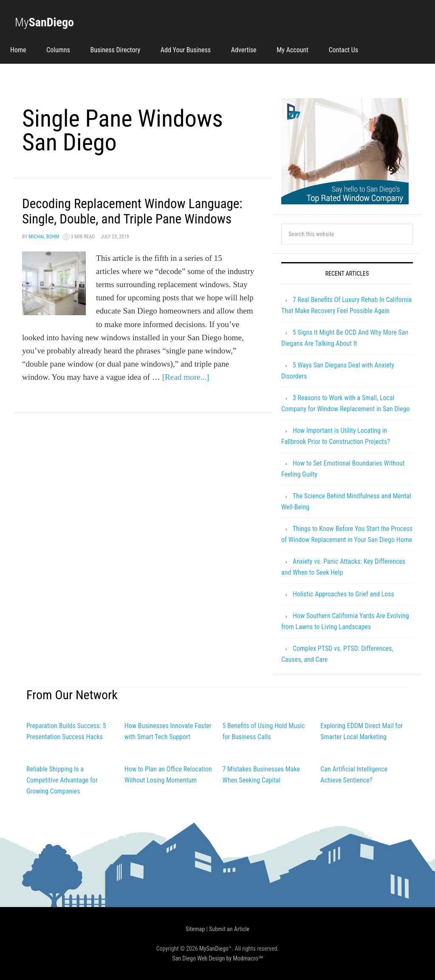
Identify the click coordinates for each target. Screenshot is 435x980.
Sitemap (195, 929)
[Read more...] (186, 392)
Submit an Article (229, 929)
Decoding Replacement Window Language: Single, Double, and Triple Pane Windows (131, 218)
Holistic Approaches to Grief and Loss (343, 594)
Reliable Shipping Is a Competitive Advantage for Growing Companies (62, 780)
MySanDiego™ (216, 949)
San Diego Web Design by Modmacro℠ (217, 958)
